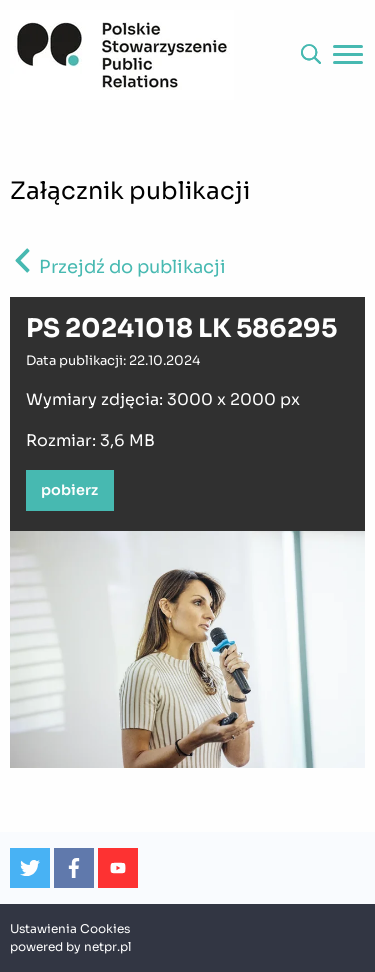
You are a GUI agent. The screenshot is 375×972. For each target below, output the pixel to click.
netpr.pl (107, 946)
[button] (311, 55)
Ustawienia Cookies (70, 928)
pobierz (69, 490)
